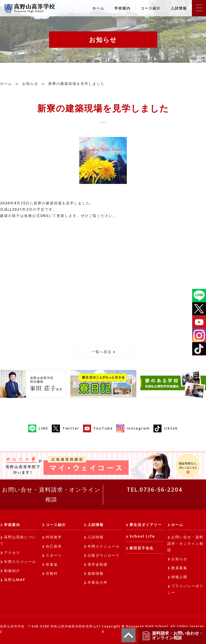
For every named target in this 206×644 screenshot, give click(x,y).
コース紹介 (151, 8)
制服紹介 (12, 571)
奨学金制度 (98, 564)
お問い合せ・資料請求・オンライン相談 (51, 494)
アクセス (12, 552)
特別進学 (54, 537)
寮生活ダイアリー (146, 525)
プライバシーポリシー (185, 589)
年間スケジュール (20, 562)
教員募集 (179, 568)
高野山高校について (18, 540)
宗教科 (52, 573)
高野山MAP (15, 580)
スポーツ (54, 555)
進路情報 (96, 573)
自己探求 (54, 546)
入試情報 (179, 8)
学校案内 (122, 8)
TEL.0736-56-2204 (155, 489)
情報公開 (179, 577)
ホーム (98, 8)
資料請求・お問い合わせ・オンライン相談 (173, 636)
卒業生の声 (98, 582)
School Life (142, 536)
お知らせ (30, 83)
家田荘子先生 (142, 548)
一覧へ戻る (102, 352)
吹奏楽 (52, 564)
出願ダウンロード (104, 555)
